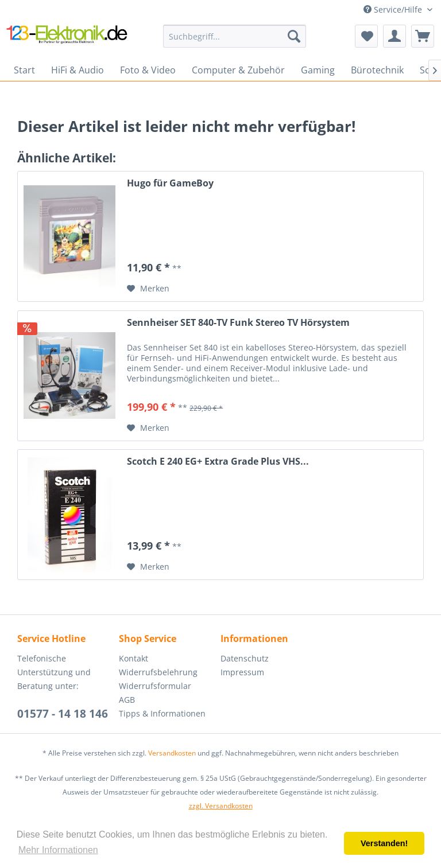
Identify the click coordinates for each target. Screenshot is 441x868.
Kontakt (134, 658)
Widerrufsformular (155, 686)
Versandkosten (172, 753)
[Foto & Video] (148, 70)
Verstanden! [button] (384, 843)
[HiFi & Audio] (78, 70)
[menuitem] (235, 36)
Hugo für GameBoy (170, 183)
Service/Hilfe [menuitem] (394, 9)
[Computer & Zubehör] (238, 70)
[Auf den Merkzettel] (148, 289)
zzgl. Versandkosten (221, 806)
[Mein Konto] (394, 36)
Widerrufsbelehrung (158, 672)
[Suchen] (294, 36)
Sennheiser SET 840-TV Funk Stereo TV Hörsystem (238, 323)
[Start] (24, 70)
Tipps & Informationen (162, 713)
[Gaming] (318, 70)
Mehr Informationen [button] (58, 850)
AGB (127, 700)
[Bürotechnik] (377, 70)
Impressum (242, 672)
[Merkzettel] (366, 36)
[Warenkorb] (423, 36)
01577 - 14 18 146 (63, 714)
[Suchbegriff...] (235, 36)
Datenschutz (245, 658)
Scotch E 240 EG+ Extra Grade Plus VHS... (218, 462)
